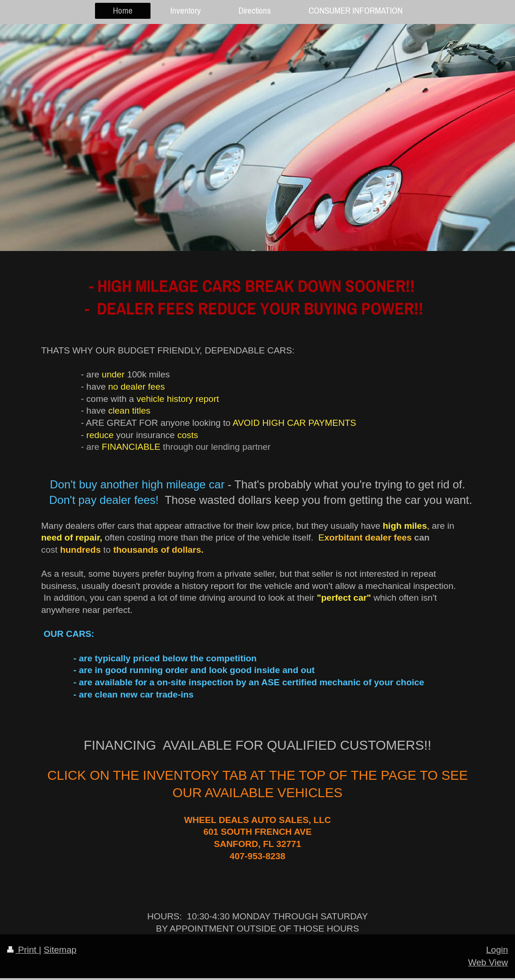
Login (497, 950)
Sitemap (60, 950)
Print (23, 950)
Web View (488, 962)
